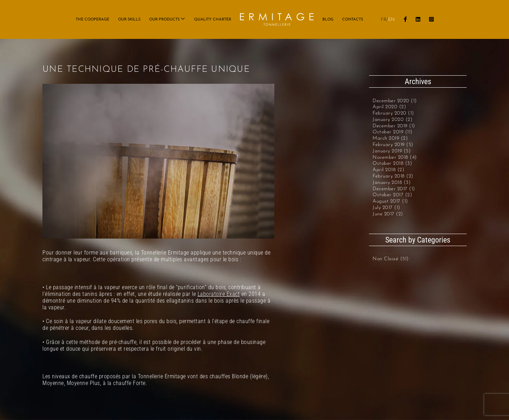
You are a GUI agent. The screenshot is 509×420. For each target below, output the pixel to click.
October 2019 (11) (393, 132)
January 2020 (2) (393, 120)
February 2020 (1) (393, 113)
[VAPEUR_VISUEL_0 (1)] (158, 161)
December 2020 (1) (395, 101)
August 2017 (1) (390, 201)
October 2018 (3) (392, 164)
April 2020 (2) (389, 107)
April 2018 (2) (388, 170)
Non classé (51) (391, 259)
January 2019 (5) (392, 151)
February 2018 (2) (393, 176)
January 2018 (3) (392, 183)
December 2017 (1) (394, 189)
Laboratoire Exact (219, 294)
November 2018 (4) (395, 157)
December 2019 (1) (394, 126)
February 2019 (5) (393, 145)
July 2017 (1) (387, 208)
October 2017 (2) (392, 195)
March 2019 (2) (390, 138)
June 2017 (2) (388, 214)
